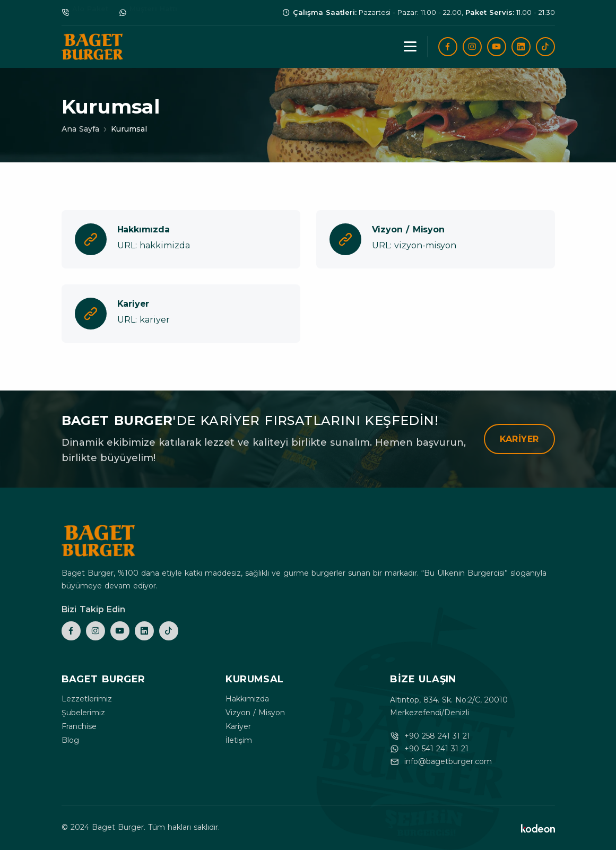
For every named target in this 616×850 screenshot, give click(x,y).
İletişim (239, 740)
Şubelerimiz (83, 713)
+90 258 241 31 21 (437, 736)
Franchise (79, 726)
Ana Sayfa (80, 129)
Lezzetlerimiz (87, 699)
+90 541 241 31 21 (436, 749)
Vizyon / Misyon (255, 713)
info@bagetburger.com (448, 761)
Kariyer (519, 439)
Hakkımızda (247, 699)
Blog (70, 740)
